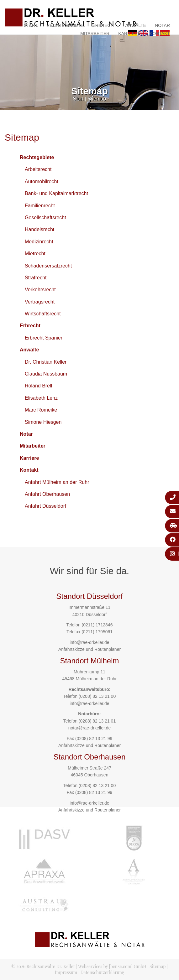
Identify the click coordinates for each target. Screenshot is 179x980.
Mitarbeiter (95, 34)
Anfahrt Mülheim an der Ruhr (57, 482)
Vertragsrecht (40, 302)
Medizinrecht (39, 242)
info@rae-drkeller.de (89, 642)
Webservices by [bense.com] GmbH (112, 966)
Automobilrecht (42, 181)
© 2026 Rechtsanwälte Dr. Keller (43, 966)
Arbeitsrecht (38, 169)
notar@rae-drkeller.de (90, 728)
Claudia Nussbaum (46, 374)
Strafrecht (36, 278)
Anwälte (136, 25)
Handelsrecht (39, 229)
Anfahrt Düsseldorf (46, 506)
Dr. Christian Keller (46, 362)
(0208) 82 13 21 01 (97, 721)
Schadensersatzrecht (48, 266)
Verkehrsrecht (40, 290)
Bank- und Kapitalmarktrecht (56, 193)
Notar (162, 25)
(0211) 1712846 (97, 625)
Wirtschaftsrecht (43, 314)
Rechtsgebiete (65, 25)
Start (31, 25)
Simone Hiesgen (43, 422)
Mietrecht (35, 254)
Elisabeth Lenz (41, 398)
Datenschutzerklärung (102, 972)
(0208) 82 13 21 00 (97, 696)
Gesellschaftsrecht (45, 218)
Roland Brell (38, 386)
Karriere (129, 34)
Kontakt (160, 34)
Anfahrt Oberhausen (47, 494)
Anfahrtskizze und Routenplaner (89, 649)
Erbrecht (104, 25)
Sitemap (97, 99)
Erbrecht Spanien (44, 338)
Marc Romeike (41, 410)
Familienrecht (40, 206)
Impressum (66, 972)
